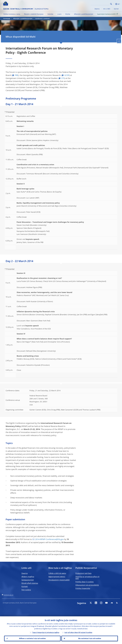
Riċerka (68, 14)
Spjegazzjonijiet (28, 580)
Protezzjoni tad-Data (83, 573)
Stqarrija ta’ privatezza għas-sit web (87, 578)
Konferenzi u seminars (43, 18)
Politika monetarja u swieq (12, 14)
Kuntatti (25, 586)
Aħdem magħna (28, 577)
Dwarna (97, 9)
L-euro (59, 14)
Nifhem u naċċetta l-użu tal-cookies (32, 638)
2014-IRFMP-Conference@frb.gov (49, 539)
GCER (67, 75)
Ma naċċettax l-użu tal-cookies (90, 638)
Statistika (50, 14)
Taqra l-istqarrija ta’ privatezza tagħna (46, 632)
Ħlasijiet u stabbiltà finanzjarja (34, 14)
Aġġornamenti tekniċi (57, 577)
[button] (114, 4)
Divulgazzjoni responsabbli (59, 580)
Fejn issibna (26, 590)
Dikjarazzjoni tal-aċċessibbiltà (87, 585)
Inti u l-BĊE (107, 9)
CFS (63, 78)
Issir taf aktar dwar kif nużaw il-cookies (78, 632)
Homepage (7, 18)
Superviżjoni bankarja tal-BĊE (108, 14)
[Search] (100, 4)
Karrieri (116, 9)
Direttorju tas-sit (8, 595)
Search (111, 4)
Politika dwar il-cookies (85, 582)
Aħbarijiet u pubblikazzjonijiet (84, 14)
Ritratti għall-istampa (30, 583)
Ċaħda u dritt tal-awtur (57, 573)
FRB (16, 75)
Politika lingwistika (83, 588)
